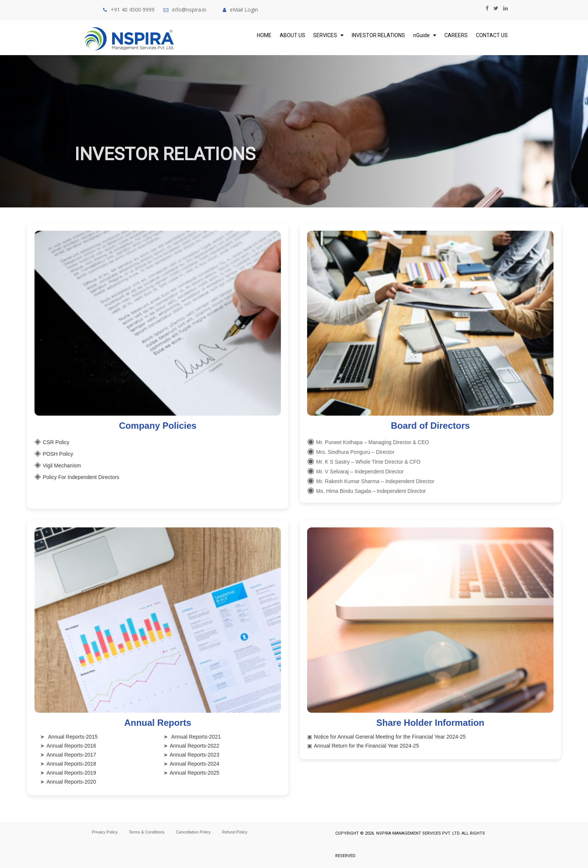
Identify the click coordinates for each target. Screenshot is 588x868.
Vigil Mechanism (62, 466)
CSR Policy (56, 442)
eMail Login (240, 10)
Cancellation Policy (193, 832)
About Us (292, 35)
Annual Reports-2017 (71, 755)
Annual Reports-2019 (71, 773)
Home (264, 35)
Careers (456, 35)
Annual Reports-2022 (195, 746)
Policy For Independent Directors (81, 477)
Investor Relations (378, 35)
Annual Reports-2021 (196, 737)
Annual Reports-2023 (195, 755)
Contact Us (492, 35)
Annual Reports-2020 (71, 782)
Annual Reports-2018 (71, 764)
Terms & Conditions (146, 832)
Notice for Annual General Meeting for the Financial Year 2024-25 (390, 737)
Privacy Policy (105, 832)
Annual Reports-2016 (71, 746)
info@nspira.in (189, 10)
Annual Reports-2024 (195, 764)
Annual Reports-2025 (195, 773)
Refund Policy (235, 832)
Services (328, 35)
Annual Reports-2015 (73, 737)
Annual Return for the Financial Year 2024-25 (366, 746)
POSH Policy (58, 454)
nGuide (425, 35)
